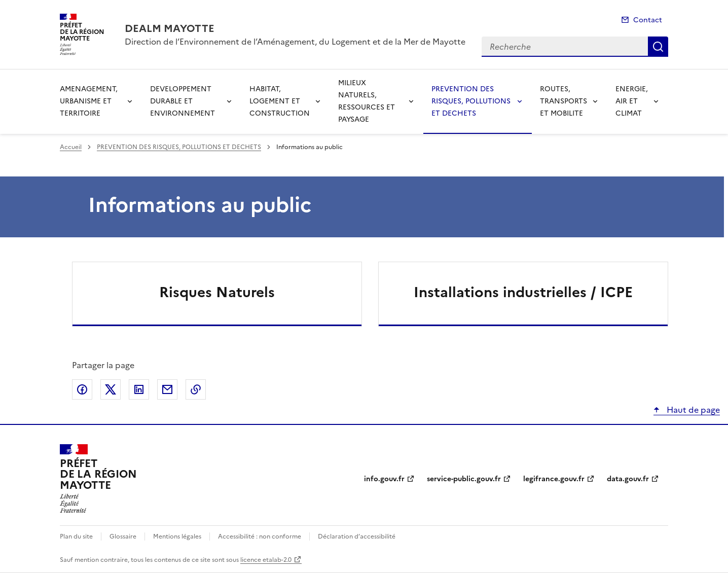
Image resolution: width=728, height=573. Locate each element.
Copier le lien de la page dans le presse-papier (196, 389)
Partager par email (167, 389)
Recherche (658, 47)
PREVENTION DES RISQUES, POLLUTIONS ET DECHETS (471, 101)
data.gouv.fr (628, 479)
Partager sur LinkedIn (139, 389)
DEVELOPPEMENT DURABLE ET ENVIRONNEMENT (183, 101)
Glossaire (123, 536)
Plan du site (76, 536)
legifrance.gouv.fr (554, 479)
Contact (648, 20)
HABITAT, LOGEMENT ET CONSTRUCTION (280, 101)
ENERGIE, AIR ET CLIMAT (632, 101)
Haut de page (692, 410)
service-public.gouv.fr (464, 479)
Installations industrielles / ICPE (523, 292)
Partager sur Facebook (82, 389)
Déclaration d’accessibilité (357, 536)
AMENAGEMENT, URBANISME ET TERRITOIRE (89, 101)
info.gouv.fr (384, 479)
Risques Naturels (217, 292)
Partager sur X (111, 389)
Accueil (71, 147)
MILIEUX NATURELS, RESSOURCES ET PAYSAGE (367, 101)
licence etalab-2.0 (266, 560)
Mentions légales (177, 536)
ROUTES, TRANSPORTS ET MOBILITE (563, 101)
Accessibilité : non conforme (260, 536)
